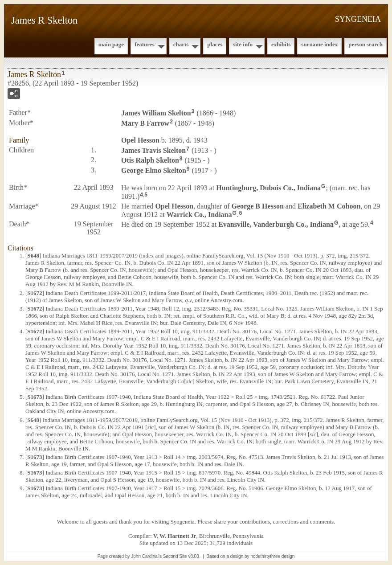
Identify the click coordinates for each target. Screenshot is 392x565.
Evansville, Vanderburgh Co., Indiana (276, 224)
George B (258, 206)
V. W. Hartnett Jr (175, 536)
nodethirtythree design (272, 556)
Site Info (243, 44)
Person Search (365, 44)
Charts (181, 44)
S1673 (35, 397)
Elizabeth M (329, 206)
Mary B (145, 123)
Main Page (111, 44)
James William (156, 113)
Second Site (175, 556)
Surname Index (319, 44)
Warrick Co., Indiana (199, 214)
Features (145, 44)
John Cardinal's (146, 556)
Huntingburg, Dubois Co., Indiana (268, 188)
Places (215, 44)
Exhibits (281, 44)
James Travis (153, 150)
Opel (140, 140)
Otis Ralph (150, 160)
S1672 (35, 293)
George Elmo (154, 170)
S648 (33, 256)
